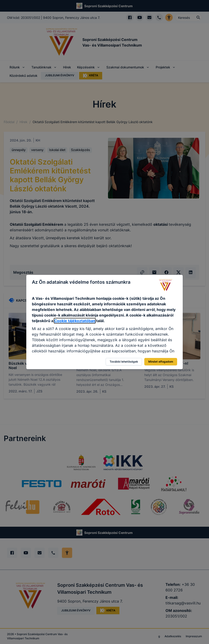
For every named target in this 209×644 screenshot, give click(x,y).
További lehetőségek (124, 362)
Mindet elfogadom (161, 362)
